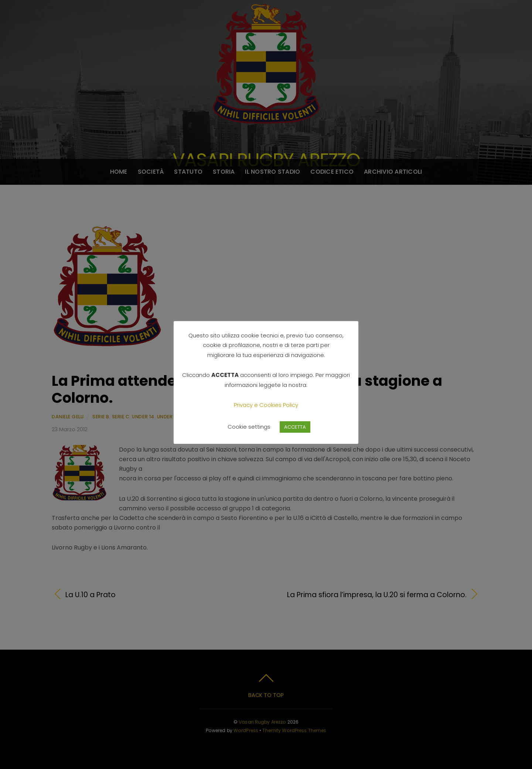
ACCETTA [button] (295, 427)
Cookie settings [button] (249, 427)
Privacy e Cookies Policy (266, 405)
